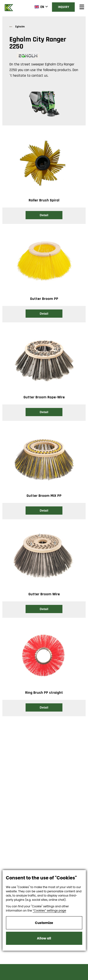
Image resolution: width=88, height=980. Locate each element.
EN (39, 7)
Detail (44, 215)
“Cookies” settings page (49, 910)
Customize (44, 923)
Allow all (44, 938)
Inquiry (63, 7)
